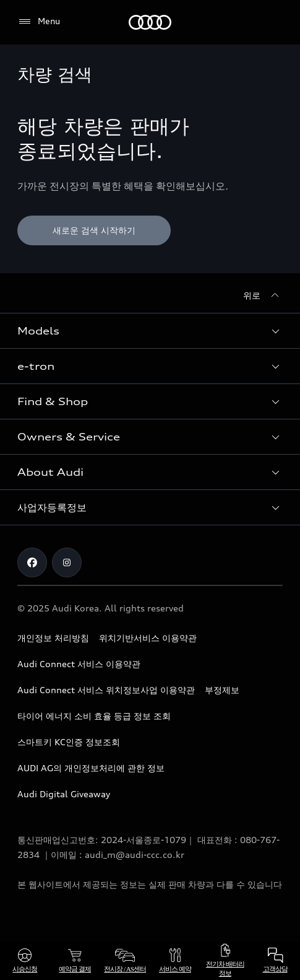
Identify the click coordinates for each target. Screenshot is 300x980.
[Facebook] (32, 562)
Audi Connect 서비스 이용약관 (79, 664)
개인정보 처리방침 (53, 638)
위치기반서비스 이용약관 (148, 638)
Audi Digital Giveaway (64, 794)
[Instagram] (67, 562)
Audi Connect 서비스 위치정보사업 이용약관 (106, 690)
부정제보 (222, 690)
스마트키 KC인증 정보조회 (69, 742)
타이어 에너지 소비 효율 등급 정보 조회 (94, 716)
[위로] (263, 295)
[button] (150, 331)
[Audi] (150, 22)
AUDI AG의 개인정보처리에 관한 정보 (91, 768)
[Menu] (39, 22)
